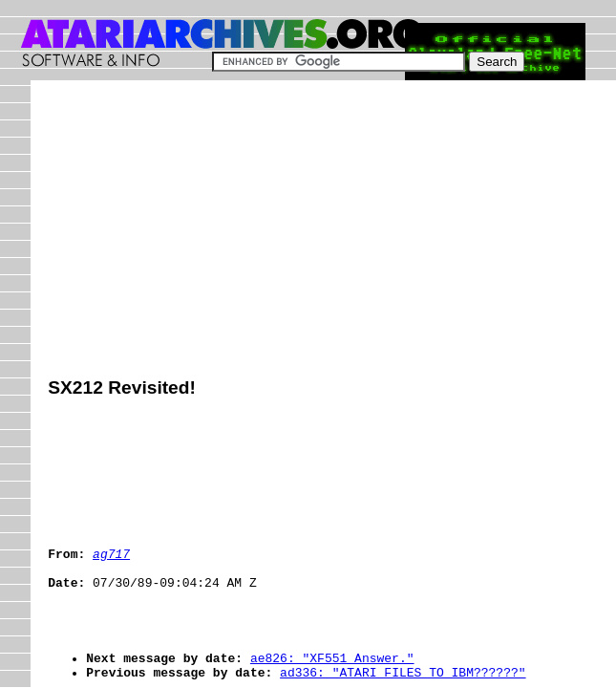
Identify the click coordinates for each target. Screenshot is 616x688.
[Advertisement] (331, 231)
